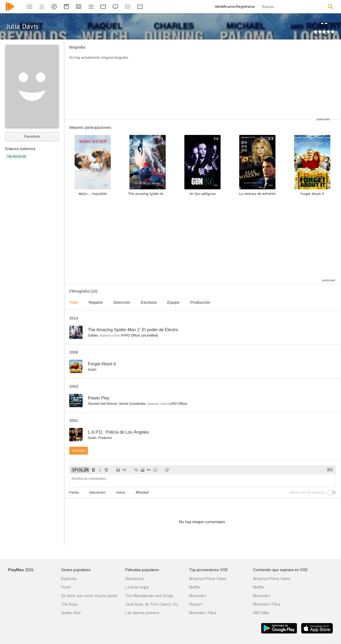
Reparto (96, 302)
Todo (74, 302)
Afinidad (142, 492)
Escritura (149, 302)
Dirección (122, 302)
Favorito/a (32, 136)
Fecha (74, 492)
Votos (121, 492)
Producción (200, 302)
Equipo (174, 302)
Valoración (97, 492)
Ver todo (79, 451)
